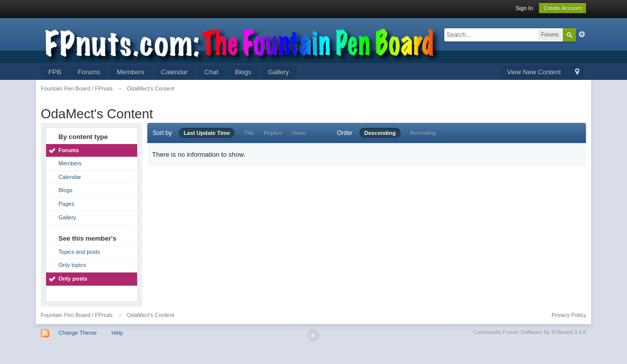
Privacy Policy (569, 315)
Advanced (582, 34)
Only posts (73, 279)
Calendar (174, 72)
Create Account (562, 8)
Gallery (279, 72)
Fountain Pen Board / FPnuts (77, 315)
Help (117, 333)
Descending (380, 133)
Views (299, 133)
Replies (273, 133)
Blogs (243, 72)
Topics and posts (79, 252)
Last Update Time (207, 133)
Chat (211, 72)
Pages (67, 204)
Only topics (72, 265)
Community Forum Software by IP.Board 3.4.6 (530, 332)
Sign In (524, 8)
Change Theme (78, 333)
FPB (55, 72)
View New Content (534, 72)
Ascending (423, 133)
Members (131, 72)
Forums (89, 72)
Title (249, 133)
